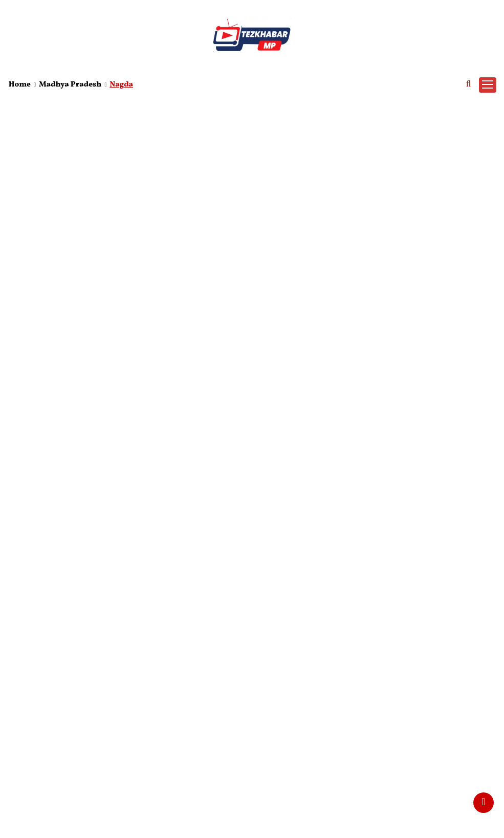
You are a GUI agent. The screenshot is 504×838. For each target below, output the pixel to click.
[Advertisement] (252, 174)
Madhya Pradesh (70, 85)
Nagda (121, 85)
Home (20, 85)
